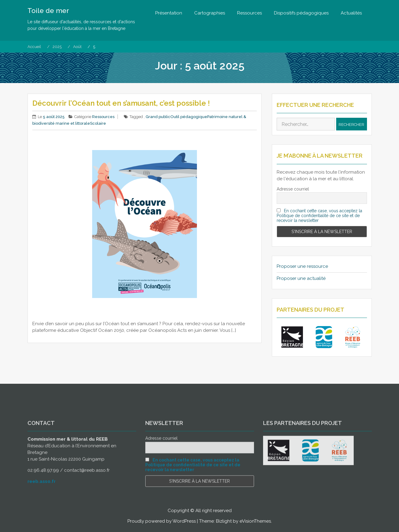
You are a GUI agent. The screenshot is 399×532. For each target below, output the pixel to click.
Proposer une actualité (301, 278)
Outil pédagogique (189, 117)
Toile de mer (48, 11)
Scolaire (98, 123)
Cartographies (210, 13)
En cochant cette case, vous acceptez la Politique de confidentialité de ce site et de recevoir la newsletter (320, 216)
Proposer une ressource (302, 266)
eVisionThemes (255, 521)
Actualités (351, 13)
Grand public (158, 117)
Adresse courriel (293, 189)
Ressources (249, 13)
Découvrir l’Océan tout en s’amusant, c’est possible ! (122, 103)
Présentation (169, 13)
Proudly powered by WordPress (162, 521)
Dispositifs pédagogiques (301, 13)
